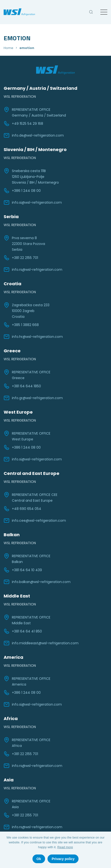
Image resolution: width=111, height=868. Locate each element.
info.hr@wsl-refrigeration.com (33, 337)
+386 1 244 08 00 (22, 191)
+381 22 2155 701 (21, 258)
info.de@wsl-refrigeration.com (34, 135)
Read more (65, 847)
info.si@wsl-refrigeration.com (33, 202)
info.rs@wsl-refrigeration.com (33, 270)
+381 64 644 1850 (22, 386)
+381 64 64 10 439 (23, 570)
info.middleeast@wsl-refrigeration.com (41, 643)
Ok (39, 859)
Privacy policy (63, 859)
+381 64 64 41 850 (23, 631)
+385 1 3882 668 (21, 325)
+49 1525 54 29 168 (23, 124)
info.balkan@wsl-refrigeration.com (37, 582)
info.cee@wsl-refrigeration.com (35, 521)
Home (8, 48)
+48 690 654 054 (22, 509)
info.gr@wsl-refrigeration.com (33, 398)
